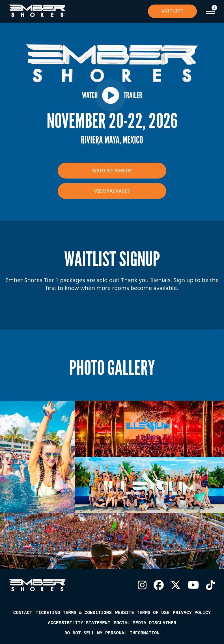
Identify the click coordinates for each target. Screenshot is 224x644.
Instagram (142, 585)
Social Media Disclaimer (145, 623)
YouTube (193, 585)
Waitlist (172, 11)
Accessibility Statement (79, 623)
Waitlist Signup (112, 171)
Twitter (176, 585)
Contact (23, 613)
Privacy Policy (192, 613)
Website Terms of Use (142, 613)
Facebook (159, 585)
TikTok (210, 585)
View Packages (112, 191)
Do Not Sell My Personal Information (112, 633)
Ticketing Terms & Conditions (74, 613)
